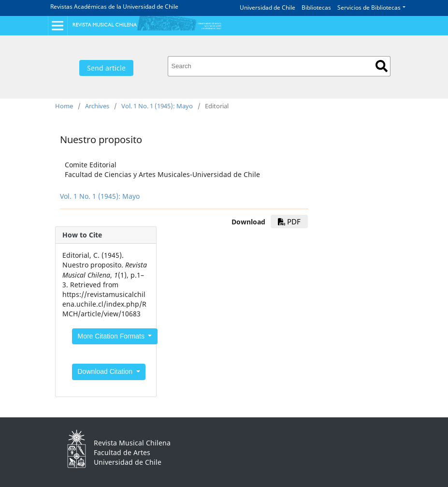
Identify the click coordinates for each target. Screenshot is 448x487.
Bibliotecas (316, 7)
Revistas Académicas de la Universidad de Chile (114, 7)
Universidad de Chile (267, 7)
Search (382, 66)
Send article (106, 68)
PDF (289, 221)
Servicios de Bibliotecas (369, 7)
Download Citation (106, 371)
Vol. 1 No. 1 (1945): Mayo (157, 106)
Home (64, 106)
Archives (97, 106)
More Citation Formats (112, 336)
